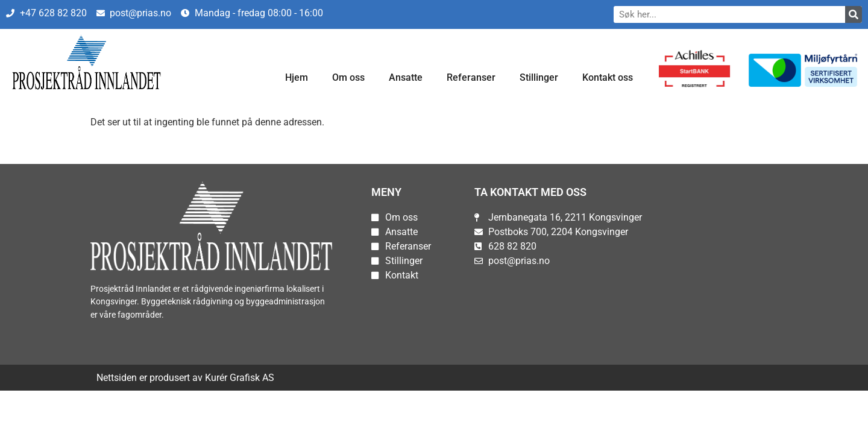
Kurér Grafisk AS (240, 378)
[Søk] (854, 14)
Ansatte (406, 77)
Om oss (348, 77)
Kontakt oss (608, 77)
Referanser (471, 77)
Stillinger (539, 77)
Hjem (297, 77)
